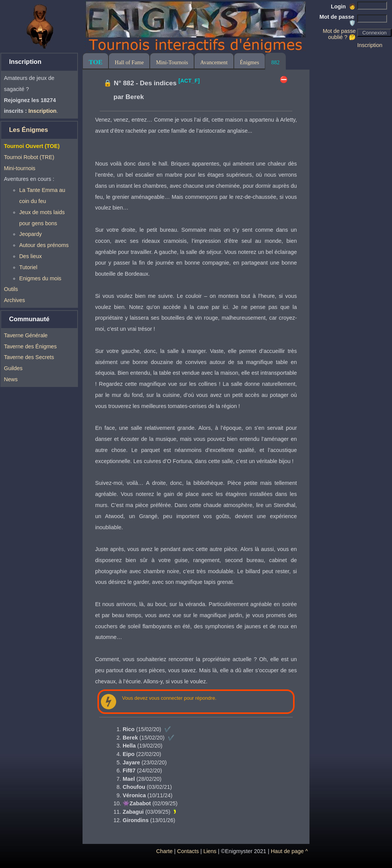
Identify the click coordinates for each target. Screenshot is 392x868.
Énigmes (249, 62)
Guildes (13, 368)
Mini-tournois (19, 168)
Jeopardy (30, 234)
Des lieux (30, 256)
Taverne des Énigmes (30, 346)
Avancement (214, 62)
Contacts (188, 851)
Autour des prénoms (44, 245)
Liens (210, 851)
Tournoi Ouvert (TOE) (32, 146)
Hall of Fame (129, 62)
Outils (11, 289)
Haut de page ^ (289, 851)
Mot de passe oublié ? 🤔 (339, 34)
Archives (14, 300)
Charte (164, 851)
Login (343, 7)
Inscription (370, 45)
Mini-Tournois (172, 62)
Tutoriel (28, 267)
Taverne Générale (26, 335)
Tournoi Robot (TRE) (29, 157)
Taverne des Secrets (29, 357)
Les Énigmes (29, 130)
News (11, 379)
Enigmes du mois (40, 278)
